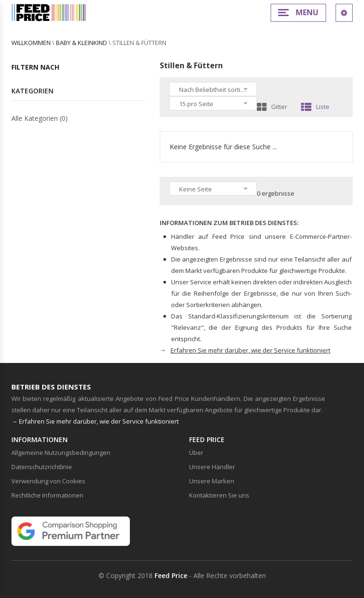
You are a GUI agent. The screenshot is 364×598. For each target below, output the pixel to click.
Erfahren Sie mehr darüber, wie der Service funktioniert (250, 350)
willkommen (31, 43)
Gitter (272, 107)
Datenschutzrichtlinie (42, 467)
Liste (315, 107)
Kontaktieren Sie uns (219, 495)
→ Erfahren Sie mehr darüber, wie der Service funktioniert (95, 421)
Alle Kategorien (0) (40, 118)
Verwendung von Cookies (48, 481)
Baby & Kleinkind (82, 43)
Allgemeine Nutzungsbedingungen (61, 453)
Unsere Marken (212, 481)
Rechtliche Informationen (47, 495)
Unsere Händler (212, 467)
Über (196, 453)
